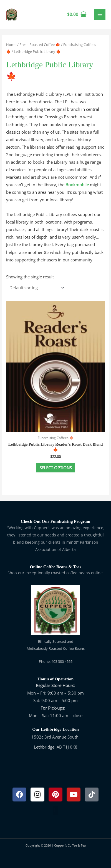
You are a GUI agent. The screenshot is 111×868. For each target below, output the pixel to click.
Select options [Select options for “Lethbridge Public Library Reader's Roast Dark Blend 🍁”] (56, 468)
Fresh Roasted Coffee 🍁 (40, 45)
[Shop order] (36, 288)
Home (11, 45)
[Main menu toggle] (100, 14)
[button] (55, 810)
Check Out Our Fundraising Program (56, 521)
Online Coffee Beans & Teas (55, 567)
